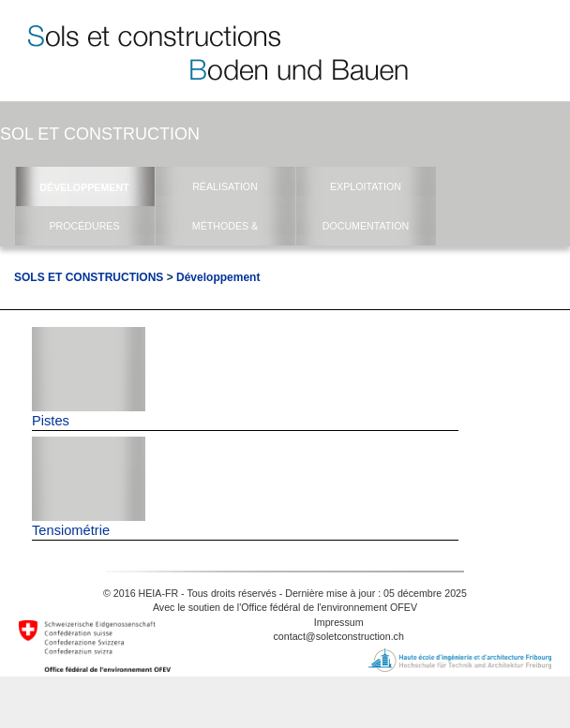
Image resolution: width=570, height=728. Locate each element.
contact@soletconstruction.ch (339, 636)
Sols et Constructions (89, 277)
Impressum (339, 622)
